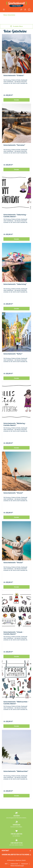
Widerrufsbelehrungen (17, 866)
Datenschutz (14, 864)
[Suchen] (21, 10)
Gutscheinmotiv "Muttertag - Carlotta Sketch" (15, 424)
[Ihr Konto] (25, 10)
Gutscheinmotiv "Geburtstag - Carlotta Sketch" (15, 216)
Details (16, 100)
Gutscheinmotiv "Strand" (13, 493)
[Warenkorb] (29, 10)
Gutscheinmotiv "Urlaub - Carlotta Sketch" (13, 633)
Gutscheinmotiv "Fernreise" (14, 145)
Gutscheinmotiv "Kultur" (13, 354)
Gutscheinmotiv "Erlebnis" (14, 75)
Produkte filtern (16, 26)
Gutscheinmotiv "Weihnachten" (16, 771)
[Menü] (4, 10)
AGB (6, 864)
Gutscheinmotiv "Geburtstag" (15, 284)
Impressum (25, 864)
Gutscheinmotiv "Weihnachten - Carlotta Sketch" (16, 703)
